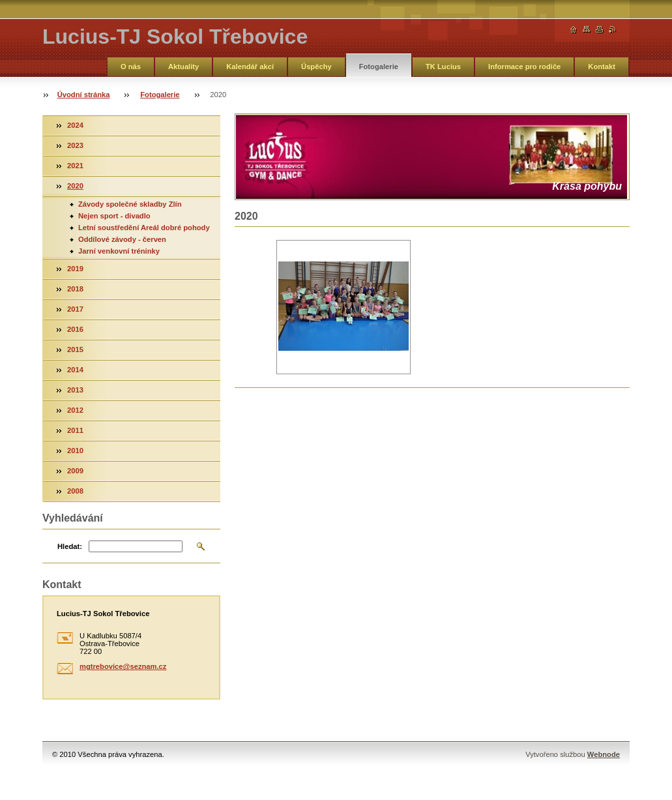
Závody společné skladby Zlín (130, 204)
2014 (75, 370)
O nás (131, 67)
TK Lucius (443, 67)
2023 (75, 145)
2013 (75, 390)
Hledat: (70, 546)
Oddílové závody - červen (122, 239)
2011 (75, 430)
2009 (75, 471)
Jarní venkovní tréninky (119, 251)
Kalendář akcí (250, 67)
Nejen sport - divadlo (114, 216)
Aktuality (183, 67)
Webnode (604, 754)
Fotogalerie (379, 67)
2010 (75, 451)
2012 (75, 410)
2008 (75, 491)
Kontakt (602, 67)
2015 (75, 349)
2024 (75, 125)
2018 (75, 289)
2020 (75, 186)
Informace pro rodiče (524, 67)
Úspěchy (316, 67)
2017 (75, 309)
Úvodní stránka (84, 95)
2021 (75, 166)
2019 (75, 269)
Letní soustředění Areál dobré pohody (144, 228)
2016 (75, 329)
